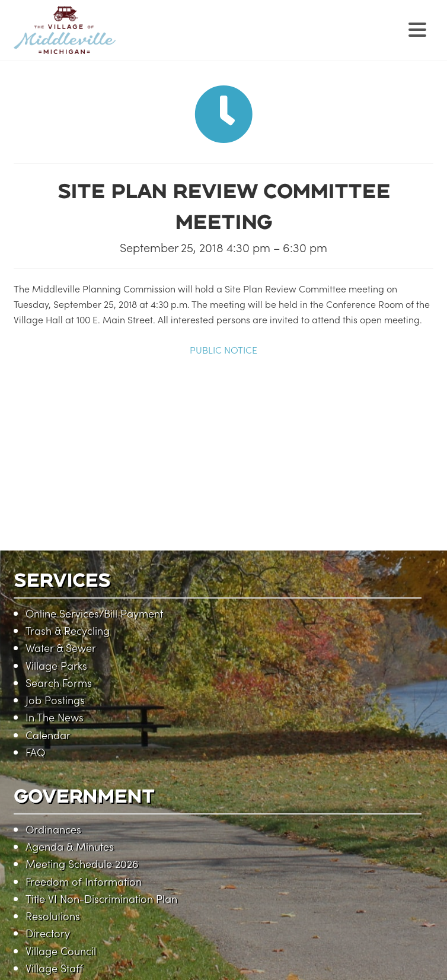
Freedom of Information (84, 881)
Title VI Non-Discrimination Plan (101, 898)
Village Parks (56, 665)
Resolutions (53, 916)
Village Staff (54, 968)
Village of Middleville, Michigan (140, 40)
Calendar (48, 735)
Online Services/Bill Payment (94, 613)
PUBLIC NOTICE (223, 349)
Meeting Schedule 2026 (82, 863)
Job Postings (55, 700)
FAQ (35, 752)
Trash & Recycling (68, 630)
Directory (48, 933)
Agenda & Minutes (70, 846)
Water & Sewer (61, 647)
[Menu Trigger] (417, 28)
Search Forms (59, 682)
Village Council (61, 951)
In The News (55, 717)
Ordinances (53, 829)
